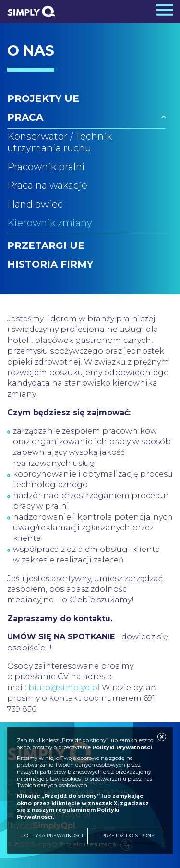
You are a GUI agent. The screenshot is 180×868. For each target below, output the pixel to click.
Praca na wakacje (47, 185)
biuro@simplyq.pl (64, 688)
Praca (25, 117)
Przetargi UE (46, 245)
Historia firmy (50, 264)
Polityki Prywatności (122, 747)
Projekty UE (43, 98)
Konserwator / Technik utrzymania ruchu (60, 142)
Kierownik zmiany (50, 223)
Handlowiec (35, 204)
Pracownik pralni (46, 167)
